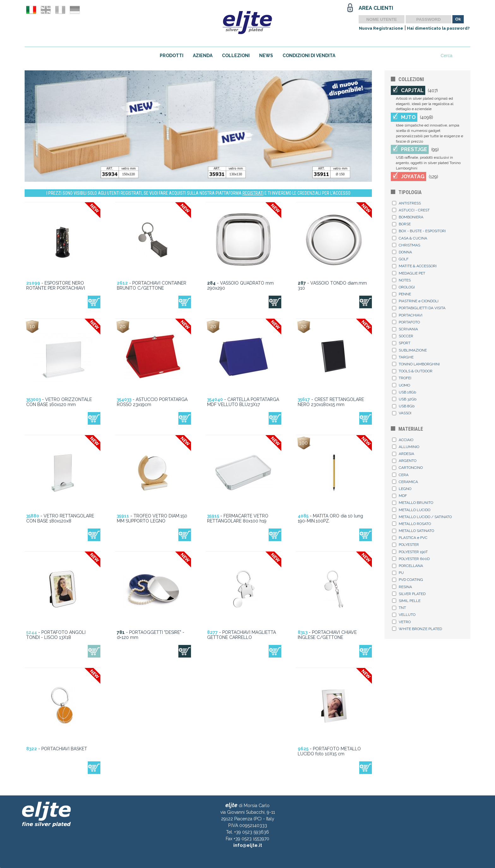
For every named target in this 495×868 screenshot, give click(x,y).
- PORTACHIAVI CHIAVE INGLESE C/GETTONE (327, 635)
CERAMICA (405, 482)
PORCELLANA (408, 566)
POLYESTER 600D (411, 559)
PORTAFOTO (406, 322)
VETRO (401, 622)
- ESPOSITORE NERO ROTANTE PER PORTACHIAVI (56, 286)
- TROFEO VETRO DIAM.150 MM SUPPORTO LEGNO (152, 518)
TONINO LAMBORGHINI (416, 364)
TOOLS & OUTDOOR (412, 371)
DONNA (402, 252)
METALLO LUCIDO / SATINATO (422, 517)
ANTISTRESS (406, 203)
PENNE (402, 294)
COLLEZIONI (236, 56)
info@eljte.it (248, 845)
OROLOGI (403, 287)
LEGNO (402, 489)
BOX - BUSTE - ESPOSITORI (419, 231)
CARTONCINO (407, 468)
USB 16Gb (404, 392)
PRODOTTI (172, 56)
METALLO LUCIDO (411, 510)
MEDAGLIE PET (409, 273)
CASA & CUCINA (410, 238)
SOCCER (403, 336)
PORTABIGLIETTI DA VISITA (419, 308)
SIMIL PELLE (406, 601)
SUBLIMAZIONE (409, 350)
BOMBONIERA (408, 217)
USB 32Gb (404, 399)
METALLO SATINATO (413, 531)
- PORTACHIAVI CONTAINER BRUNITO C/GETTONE (152, 286)
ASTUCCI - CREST (411, 210)
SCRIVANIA (405, 329)
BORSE (401, 224)
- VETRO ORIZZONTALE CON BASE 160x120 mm (59, 402)
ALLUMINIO (406, 447)
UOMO (401, 385)
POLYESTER (406, 545)
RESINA (402, 587)
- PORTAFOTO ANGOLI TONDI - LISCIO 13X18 (56, 635)
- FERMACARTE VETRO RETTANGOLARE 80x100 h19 (238, 518)
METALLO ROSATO (412, 524)
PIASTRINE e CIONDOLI (415, 301)
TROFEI (402, 378)
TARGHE (403, 357)
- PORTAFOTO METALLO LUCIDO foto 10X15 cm (329, 751)
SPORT (401, 343)
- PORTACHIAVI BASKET (57, 749)
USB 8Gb (403, 406)
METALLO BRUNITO (413, 503)
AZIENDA (203, 56)
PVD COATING (408, 580)
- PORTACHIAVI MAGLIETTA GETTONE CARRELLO (242, 635)
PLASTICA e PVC (410, 538)
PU (398, 573)
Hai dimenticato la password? (438, 28)
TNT (399, 608)
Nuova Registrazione (381, 28)
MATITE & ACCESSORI (414, 266)
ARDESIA (403, 454)
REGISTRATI (253, 193)
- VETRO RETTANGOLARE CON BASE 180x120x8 (60, 518)
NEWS (266, 56)
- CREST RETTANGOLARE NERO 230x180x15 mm (331, 402)
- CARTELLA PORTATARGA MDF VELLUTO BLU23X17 (243, 402)
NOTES (401, 280)
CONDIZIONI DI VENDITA (309, 56)
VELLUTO (404, 615)
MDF (400, 496)
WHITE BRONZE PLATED (417, 629)
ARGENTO (404, 461)
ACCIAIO (403, 440)
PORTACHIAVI (407, 315)
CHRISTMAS (406, 245)
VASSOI (402, 413)
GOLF (400, 259)
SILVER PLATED (409, 594)
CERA (400, 475)
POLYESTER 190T (410, 552)
